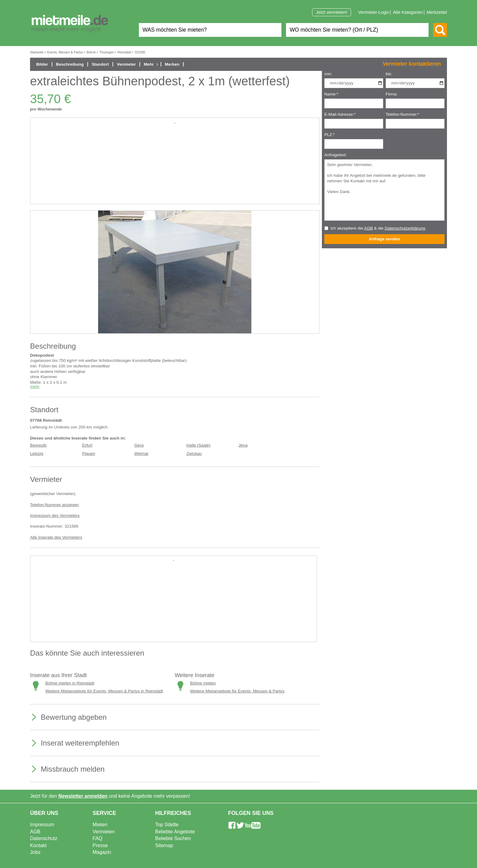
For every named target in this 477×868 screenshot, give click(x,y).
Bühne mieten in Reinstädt (70, 683)
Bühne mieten (203, 683)
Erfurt (87, 445)
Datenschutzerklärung (405, 228)
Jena (243, 445)
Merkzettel (437, 12)
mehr (35, 387)
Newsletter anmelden (83, 796)
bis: (389, 74)
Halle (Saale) (198, 445)
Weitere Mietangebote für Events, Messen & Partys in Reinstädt (104, 691)
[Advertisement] (175, 168)
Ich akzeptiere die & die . (378, 228)
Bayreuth (38, 445)
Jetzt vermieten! (332, 12)
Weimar (141, 453)
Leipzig (37, 453)
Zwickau (194, 453)
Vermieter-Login (374, 12)
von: (328, 74)
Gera (139, 445)
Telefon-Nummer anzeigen (54, 505)
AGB (369, 228)
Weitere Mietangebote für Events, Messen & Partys (237, 691)
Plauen (89, 453)
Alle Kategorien (408, 12)
